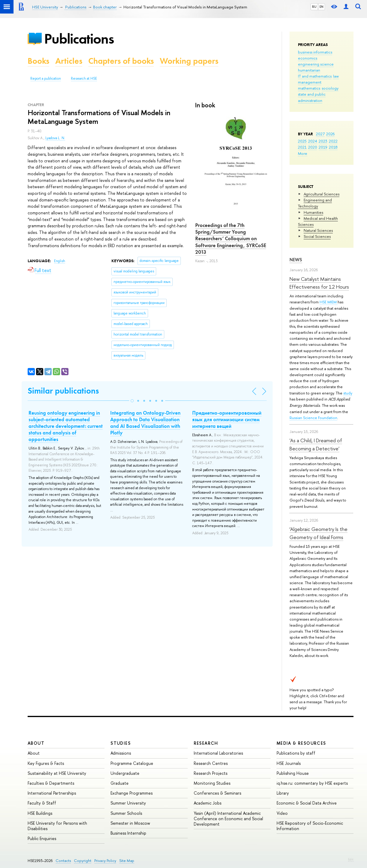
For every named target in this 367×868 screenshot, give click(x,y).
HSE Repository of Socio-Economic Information (310, 826)
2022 (333, 141)
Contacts (63, 861)
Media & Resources (301, 743)
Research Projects (211, 773)
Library (283, 793)
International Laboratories (218, 753)
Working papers (189, 61)
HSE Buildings (40, 813)
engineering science (316, 64)
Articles (69, 61)
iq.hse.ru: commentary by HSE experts (312, 783)
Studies (121, 743)
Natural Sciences (318, 230)
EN (322, 7)
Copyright (83, 861)
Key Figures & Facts (46, 763)
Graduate (120, 783)
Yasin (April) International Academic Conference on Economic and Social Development (228, 819)
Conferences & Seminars (217, 793)
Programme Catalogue (132, 763)
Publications (79, 39)
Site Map (127, 861)
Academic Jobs (208, 803)
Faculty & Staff (42, 803)
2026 (330, 134)
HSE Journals (289, 763)
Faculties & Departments (51, 783)
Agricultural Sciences (322, 194)
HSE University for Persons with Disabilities (57, 826)
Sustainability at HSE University (57, 773)
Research (206, 743)
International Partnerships (52, 793)
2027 (320, 134)
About (36, 743)
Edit (351, 859)
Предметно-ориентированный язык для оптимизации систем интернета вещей (227, 419)
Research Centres (211, 763)
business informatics (315, 52)
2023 (323, 141)
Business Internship (128, 833)
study (348, 393)
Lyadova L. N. (55, 138)
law (336, 76)
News (296, 260)
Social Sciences (317, 236)
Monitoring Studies (212, 783)
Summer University (128, 803)
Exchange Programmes (132, 793)
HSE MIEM (329, 302)
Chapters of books (121, 61)
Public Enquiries (42, 838)
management (310, 82)
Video (282, 813)
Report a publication (46, 78)
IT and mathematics (315, 76)
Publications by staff (296, 753)
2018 (333, 147)
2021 (302, 147)
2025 (302, 141)
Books (38, 61)
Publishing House (293, 773)
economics (308, 58)
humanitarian (309, 70)
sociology (330, 88)
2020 (313, 147)
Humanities (313, 212)
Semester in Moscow (130, 823)
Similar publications (63, 391)
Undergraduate (125, 773)
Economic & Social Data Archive (307, 803)
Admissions (121, 753)
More (303, 153)
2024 (313, 141)
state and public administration (312, 97)
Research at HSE (84, 78)
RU (314, 7)
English (60, 261)
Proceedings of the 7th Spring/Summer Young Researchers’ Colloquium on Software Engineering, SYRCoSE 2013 (231, 238)
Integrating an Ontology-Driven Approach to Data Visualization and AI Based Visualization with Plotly (145, 423)
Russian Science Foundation (313, 418)
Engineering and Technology (315, 203)
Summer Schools (126, 813)
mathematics (309, 88)
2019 (323, 147)
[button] (132, 401)
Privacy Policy (105, 861)
